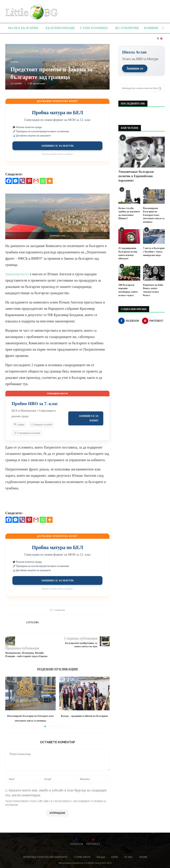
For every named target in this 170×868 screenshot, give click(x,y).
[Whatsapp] (43, 181)
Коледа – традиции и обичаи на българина (84, 716)
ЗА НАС (129, 857)
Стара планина (94, 28)
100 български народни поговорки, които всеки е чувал (128, 290)
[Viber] (22, 181)
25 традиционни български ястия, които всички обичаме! (128, 253)
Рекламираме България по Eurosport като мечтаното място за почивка (154, 215)
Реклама (101, 857)
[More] (50, 181)
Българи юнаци (60, 28)
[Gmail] (36, 181)
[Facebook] (158, 39)
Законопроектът (17, 274)
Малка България (23, 28)
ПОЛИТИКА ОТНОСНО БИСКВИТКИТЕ (45, 857)
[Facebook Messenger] (15, 181)
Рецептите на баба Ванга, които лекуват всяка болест (153, 290)
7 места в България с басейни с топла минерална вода (154, 251)
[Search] (163, 28)
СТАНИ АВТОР (82, 857)
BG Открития (127, 28)
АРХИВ (143, 857)
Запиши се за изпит (89, 418)
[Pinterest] (161, 39)
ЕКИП (115, 857)
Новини (151, 28)
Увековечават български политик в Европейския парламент (136, 176)
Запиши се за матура (57, 146)
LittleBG (18, 83)
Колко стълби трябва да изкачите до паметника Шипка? (129, 213)
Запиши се (135, 68)
